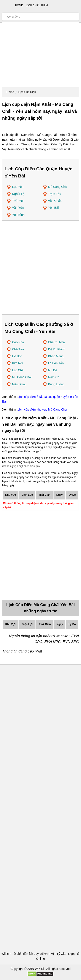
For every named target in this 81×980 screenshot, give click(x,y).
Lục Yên (18, 187)
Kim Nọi (17, 363)
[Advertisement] (40, 45)
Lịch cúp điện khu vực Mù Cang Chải (43, 409)
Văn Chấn (55, 201)
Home (10, 92)
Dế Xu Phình (57, 349)
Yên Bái (53, 208)
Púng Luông (56, 384)
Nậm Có (54, 377)
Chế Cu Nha (56, 342)
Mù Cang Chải (58, 187)
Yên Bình (18, 215)
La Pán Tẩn (56, 363)
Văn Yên (18, 208)
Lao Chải (18, 370)
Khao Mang (56, 356)
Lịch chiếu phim (37, 5)
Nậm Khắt (19, 384)
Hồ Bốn (17, 356)
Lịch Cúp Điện (27, 92)
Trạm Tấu (55, 194)
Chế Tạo (18, 349)
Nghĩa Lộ (18, 194)
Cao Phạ (18, 342)
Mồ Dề (53, 370)
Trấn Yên (18, 201)
